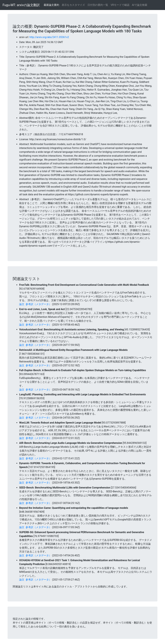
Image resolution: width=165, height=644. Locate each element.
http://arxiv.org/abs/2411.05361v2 (49, 37)
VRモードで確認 (120, 5)
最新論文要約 (51, 5)
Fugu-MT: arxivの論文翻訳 (21, 5)
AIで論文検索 (140, 5)
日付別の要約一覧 (98, 5)
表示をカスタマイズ (73, 5)
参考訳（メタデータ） (39, 304)
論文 (22, 304)
